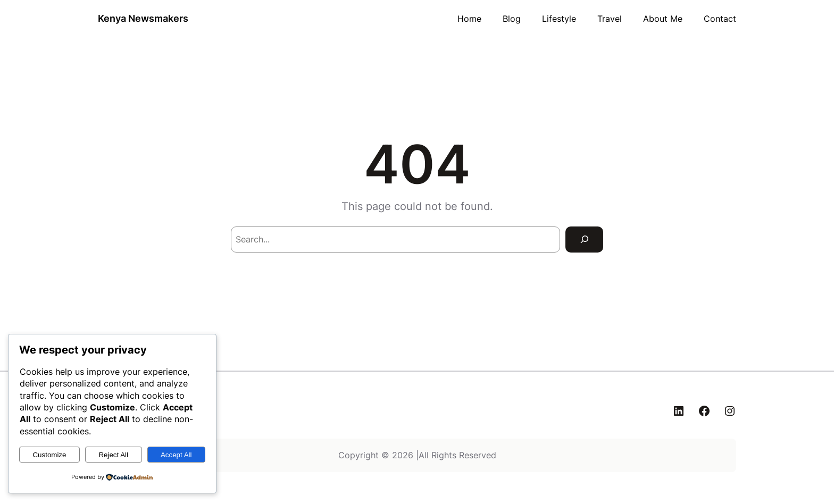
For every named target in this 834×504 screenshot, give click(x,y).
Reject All (113, 455)
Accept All (176, 455)
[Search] (584, 240)
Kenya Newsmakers (143, 18)
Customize (49, 455)
